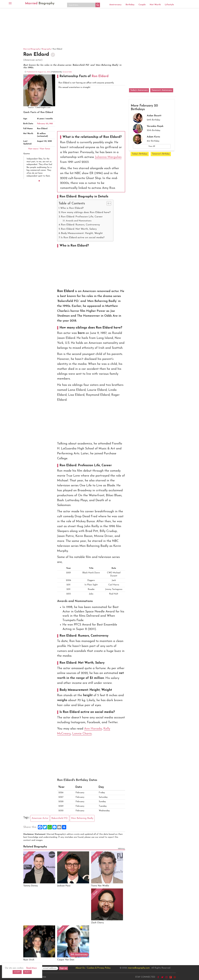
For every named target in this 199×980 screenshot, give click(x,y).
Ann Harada (93, 729)
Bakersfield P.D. (60, 818)
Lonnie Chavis (82, 734)
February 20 (43, 124)
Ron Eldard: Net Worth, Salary (79, 229)
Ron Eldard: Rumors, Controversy (80, 225)
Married (40, 3)
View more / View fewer (39, 149)
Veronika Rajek (155, 126)
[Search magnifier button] (98, 5)
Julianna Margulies (108, 157)
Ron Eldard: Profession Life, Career (82, 217)
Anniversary (115, 5)
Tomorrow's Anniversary (162, 90)
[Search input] (82, 5)
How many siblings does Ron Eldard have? (86, 212)
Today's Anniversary (139, 90)
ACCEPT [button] (17, 972)
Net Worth (155, 5)
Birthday (130, 5)
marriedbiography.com (139, 968)
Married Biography (32, 49)
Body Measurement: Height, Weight (82, 233)
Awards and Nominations (79, 221)
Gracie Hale (67, 72)
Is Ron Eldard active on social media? (83, 238)
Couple (142, 5)
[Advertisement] (100, 27)
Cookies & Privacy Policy (99, 968)
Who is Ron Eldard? (72, 208)
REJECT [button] (27, 972)
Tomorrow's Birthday (161, 154)
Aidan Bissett (154, 116)
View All (152, 146)
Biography (46, 49)
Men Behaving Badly (82, 818)
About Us (80, 968)
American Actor (40, 818)
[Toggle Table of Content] (108, 203)
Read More (32, 968)
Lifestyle (169, 5)
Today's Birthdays (140, 154)
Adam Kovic (153, 137)
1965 (51, 124)
